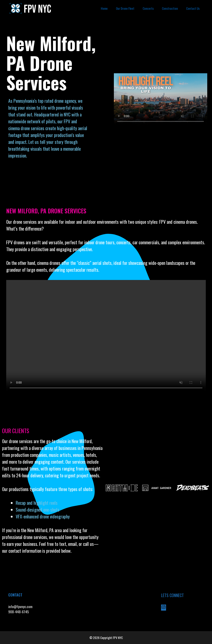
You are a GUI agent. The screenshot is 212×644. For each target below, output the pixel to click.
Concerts (148, 8)
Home (104, 8)
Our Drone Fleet (125, 8)
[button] (109, 488)
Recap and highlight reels (37, 503)
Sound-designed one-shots (38, 510)
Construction (170, 8)
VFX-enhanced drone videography (43, 516)
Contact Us (193, 8)
